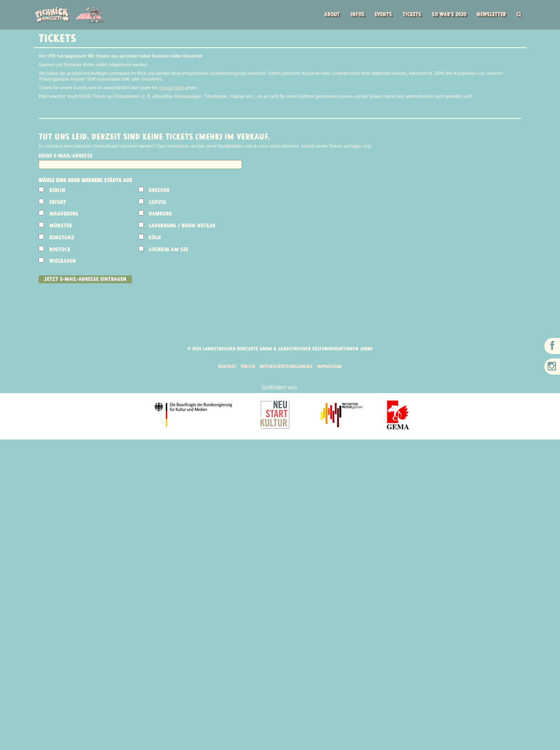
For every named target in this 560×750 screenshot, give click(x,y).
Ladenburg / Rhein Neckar (182, 227)
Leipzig (158, 203)
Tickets (408, 15)
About (325, 15)
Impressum (331, 368)
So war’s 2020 (446, 15)
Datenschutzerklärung (286, 368)
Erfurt (58, 203)
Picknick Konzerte (69, 15)
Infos (351, 15)
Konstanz (62, 238)
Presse (247, 368)
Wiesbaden (63, 262)
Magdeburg (64, 215)
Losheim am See (169, 250)
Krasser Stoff (172, 88)
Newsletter (490, 15)
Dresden (160, 191)
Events (378, 15)
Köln (155, 238)
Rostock (60, 250)
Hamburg (161, 215)
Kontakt (226, 368)
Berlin (57, 191)
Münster (61, 227)
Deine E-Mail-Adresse (66, 156)
